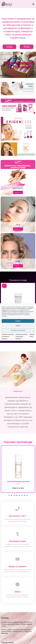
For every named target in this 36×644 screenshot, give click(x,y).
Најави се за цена (18, 488)
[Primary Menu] (33, 4)
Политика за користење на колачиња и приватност (8, 336)
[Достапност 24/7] (17, 509)
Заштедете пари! (17, 541)
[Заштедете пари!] (17, 534)
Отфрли (18, 326)
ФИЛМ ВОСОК (18, 391)
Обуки (17, 592)
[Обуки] (17, 584)
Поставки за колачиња (18, 330)
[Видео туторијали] (17, 559)
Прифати (18, 321)
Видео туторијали (17, 566)
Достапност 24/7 (17, 516)
